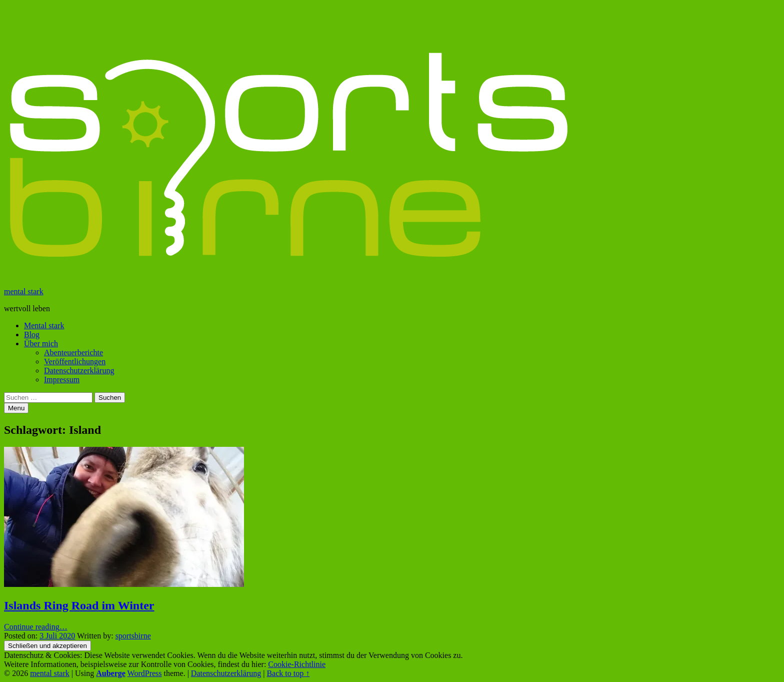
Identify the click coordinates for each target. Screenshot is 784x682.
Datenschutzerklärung (79, 371)
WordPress (145, 673)
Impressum (62, 380)
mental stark (24, 291)
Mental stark (44, 325)
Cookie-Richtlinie (297, 664)
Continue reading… (36, 627)
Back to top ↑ (288, 673)
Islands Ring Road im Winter (79, 605)
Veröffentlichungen (75, 362)
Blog (32, 334)
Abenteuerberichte (73, 353)
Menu (16, 408)
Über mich (41, 344)
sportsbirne (133, 636)
